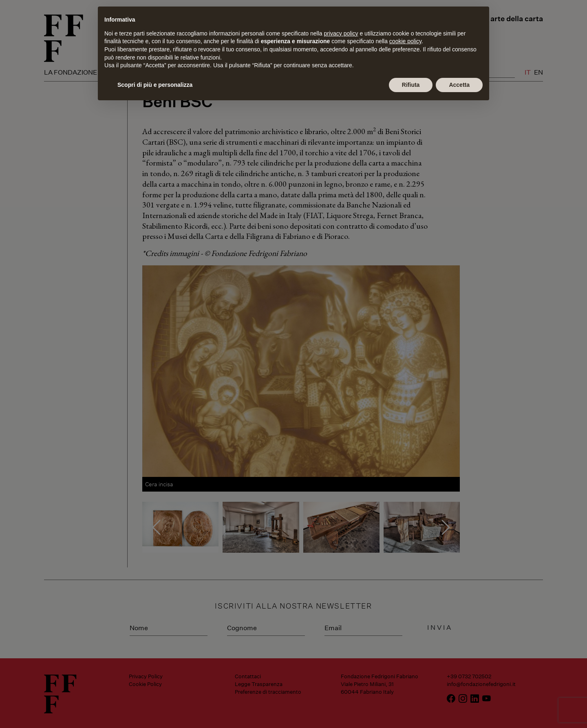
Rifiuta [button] (411, 85)
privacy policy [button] (341, 33)
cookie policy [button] (405, 41)
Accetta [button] (459, 85)
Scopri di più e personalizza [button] (155, 85)
